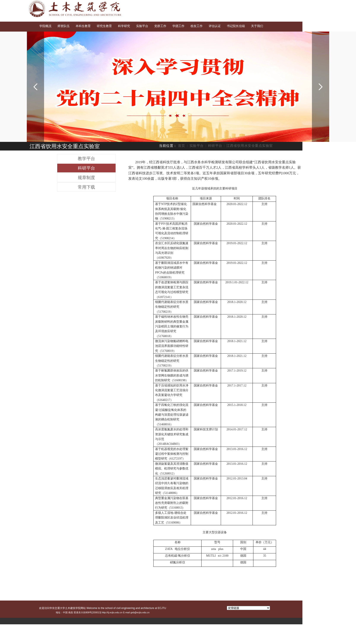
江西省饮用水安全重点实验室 (250, 146)
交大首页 (290, 4)
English (305, 4)
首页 (182, 146)
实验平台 (197, 146)
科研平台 (215, 146)
